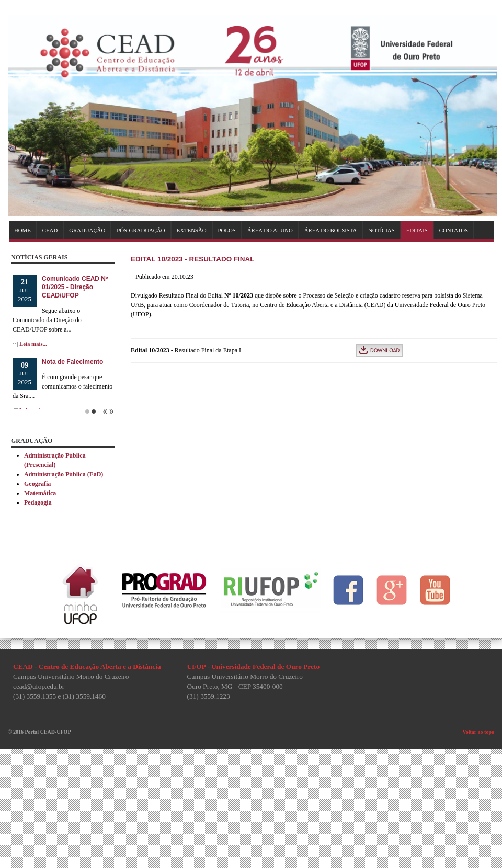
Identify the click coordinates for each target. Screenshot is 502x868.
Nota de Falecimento (72, 362)
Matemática (40, 493)
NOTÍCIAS (381, 230)
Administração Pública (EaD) (64, 474)
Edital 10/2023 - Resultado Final (192, 259)
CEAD (50, 230)
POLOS (227, 230)
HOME (22, 230)
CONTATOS (454, 230)
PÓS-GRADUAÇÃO (141, 230)
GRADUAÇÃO (87, 230)
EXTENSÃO (192, 230)
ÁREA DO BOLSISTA (331, 230)
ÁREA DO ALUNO (270, 230)
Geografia (37, 484)
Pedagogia (38, 502)
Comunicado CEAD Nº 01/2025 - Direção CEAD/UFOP (75, 287)
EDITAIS (417, 230)
